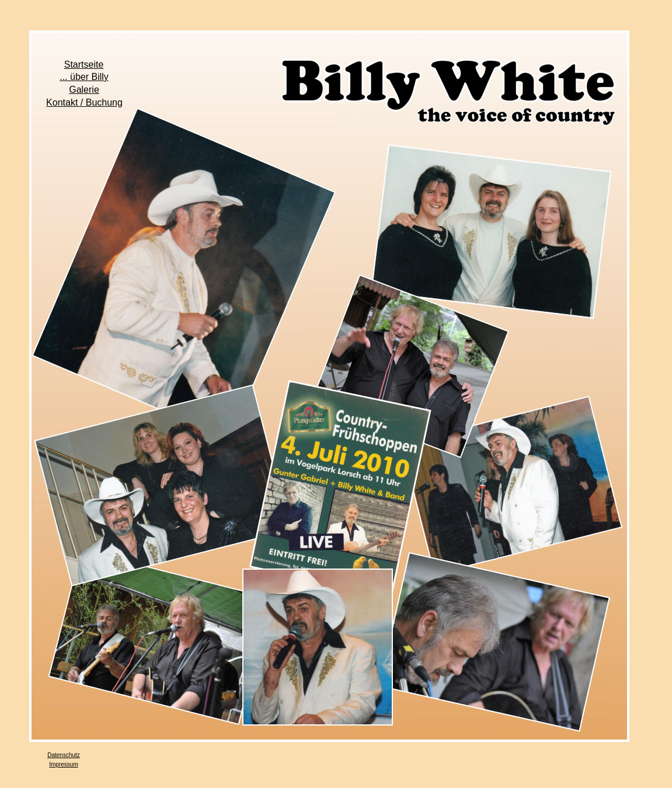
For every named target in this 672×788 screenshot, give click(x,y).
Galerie (84, 90)
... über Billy (84, 77)
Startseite (84, 64)
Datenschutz (64, 755)
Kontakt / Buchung (84, 102)
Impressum (63, 764)
